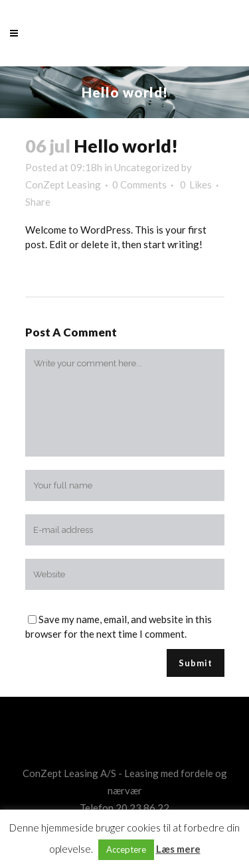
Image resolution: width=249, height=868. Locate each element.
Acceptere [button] (126, 849)
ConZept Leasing (63, 184)
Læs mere (178, 849)
